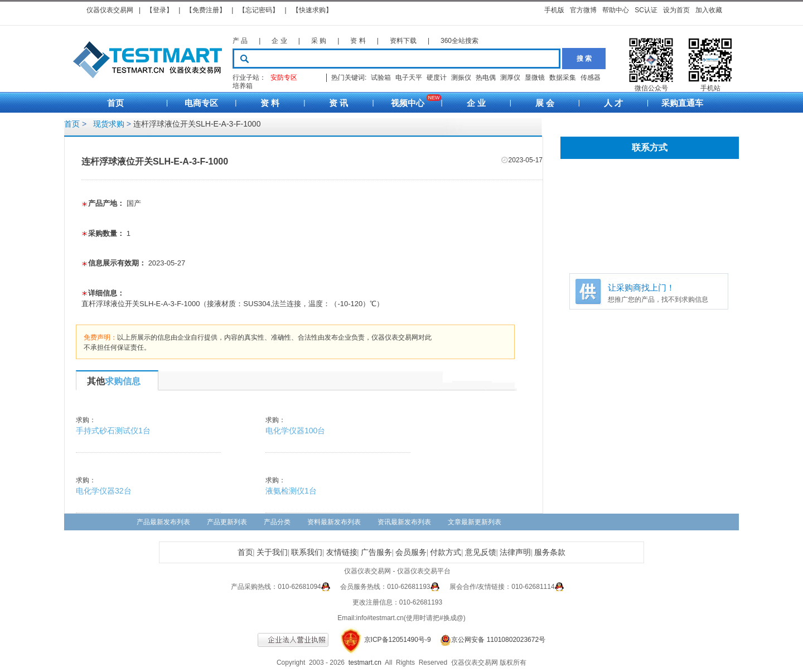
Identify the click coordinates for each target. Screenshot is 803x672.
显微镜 (535, 78)
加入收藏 (709, 10)
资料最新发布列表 (334, 522)
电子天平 (409, 78)
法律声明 (515, 552)
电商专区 (201, 103)
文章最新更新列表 (475, 522)
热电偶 (486, 78)
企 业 (279, 41)
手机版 (554, 10)
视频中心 (408, 103)
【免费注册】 (206, 10)
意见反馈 (481, 552)
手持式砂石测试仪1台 (113, 431)
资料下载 (403, 41)
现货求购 (107, 124)
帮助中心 (616, 10)
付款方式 (446, 552)
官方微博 (583, 10)
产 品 (240, 41)
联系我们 (307, 552)
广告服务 (376, 552)
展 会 (545, 103)
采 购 (319, 41)
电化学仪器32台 (104, 491)
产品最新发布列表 (163, 522)
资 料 (358, 41)
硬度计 (437, 78)
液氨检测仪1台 (291, 491)
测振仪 (461, 78)
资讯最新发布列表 (404, 522)
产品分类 (277, 522)
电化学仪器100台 (295, 431)
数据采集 (563, 78)
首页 (115, 103)
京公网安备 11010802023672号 (489, 640)
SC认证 (646, 10)
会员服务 (411, 552)
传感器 (591, 78)
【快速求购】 (312, 10)
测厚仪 (510, 78)
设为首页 (676, 10)
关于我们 (272, 552)
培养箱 (243, 86)
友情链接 (342, 552)
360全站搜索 (459, 41)
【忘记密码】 (259, 10)
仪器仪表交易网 (110, 10)
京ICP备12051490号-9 (398, 640)
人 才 (613, 103)
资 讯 (338, 103)
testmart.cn (365, 663)
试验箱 (381, 78)
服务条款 (550, 552)
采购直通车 (682, 103)
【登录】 (159, 10)
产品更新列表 (227, 522)
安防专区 (284, 78)
